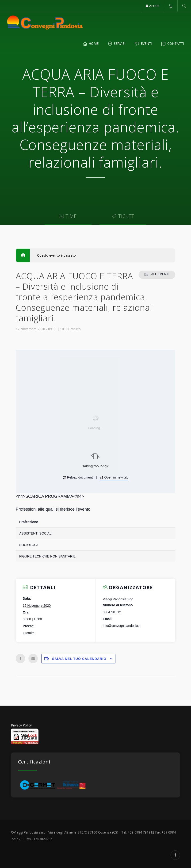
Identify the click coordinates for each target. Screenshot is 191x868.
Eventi (143, 43)
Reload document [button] (78, 477)
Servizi (117, 43)
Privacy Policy (21, 725)
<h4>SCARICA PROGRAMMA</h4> (50, 496)
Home (91, 43)
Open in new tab (114, 477)
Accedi (152, 6)
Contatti (173, 43)
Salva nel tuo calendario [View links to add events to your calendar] (79, 659)
